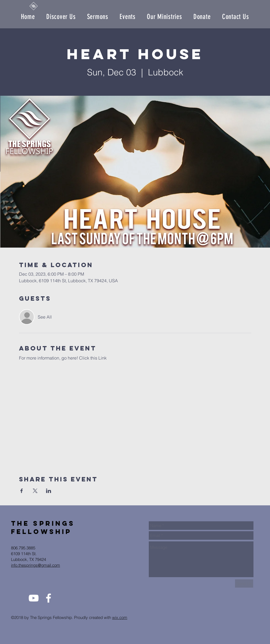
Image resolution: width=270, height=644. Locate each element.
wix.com (120, 617)
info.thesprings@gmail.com (36, 565)
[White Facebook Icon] (48, 598)
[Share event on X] (35, 491)
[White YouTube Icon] (34, 598)
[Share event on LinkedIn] (49, 491)
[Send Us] (244, 583)
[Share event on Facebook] (22, 491)
